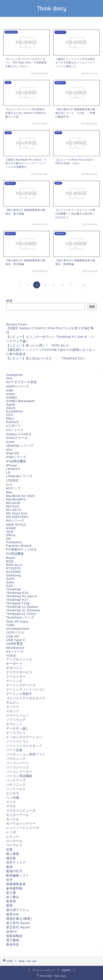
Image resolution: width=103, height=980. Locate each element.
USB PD (13, 636)
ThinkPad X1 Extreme (23, 610)
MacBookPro (16, 499)
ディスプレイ (16, 733)
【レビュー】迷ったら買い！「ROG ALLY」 (39, 345)
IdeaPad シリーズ (20, 446)
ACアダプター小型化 (22, 382)
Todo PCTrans (17, 622)
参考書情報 (14, 888)
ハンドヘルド (16, 789)
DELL (10, 418)
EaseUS (12, 422)
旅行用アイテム (18, 910)
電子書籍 (13, 940)
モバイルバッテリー (21, 823)
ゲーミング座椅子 (19, 694)
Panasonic (14, 542)
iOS (9, 450)
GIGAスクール (17, 438)
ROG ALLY (15, 565)
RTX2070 (13, 568)
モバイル (13, 819)
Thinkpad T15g (18, 603)
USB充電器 (15, 644)
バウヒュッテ (16, 759)
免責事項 (66, 970)
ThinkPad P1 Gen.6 (22, 596)
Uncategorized (18, 629)
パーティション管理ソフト (26, 754)
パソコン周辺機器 (19, 776)
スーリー (13, 707)
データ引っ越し (18, 728)
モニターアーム (18, 815)
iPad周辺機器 (16, 461)
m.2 (9, 484)
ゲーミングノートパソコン (26, 689)
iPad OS (13, 453)
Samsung (13, 575)
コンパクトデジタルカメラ (26, 698)
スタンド (13, 711)
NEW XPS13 (16, 525)
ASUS (11, 408)
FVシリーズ (15, 430)
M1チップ (13, 488)
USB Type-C (16, 640)
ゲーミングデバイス (21, 685)
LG (8, 472)
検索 (9, 301)
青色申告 (13, 944)
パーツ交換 (14, 750)
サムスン (13, 702)
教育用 (11, 901)
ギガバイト (14, 668)
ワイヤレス (14, 845)
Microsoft (13, 503)
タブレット (14, 724)
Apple (11, 404)
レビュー (13, 836)
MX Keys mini (17, 513)
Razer (11, 558)
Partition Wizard (19, 546)
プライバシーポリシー (43, 970)
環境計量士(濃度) (19, 919)
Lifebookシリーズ (19, 476)
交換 (9, 849)
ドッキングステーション (24, 737)
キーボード (14, 664)
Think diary (52, 8)
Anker (11, 394)
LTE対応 (12, 480)
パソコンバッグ (18, 767)
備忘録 (11, 858)
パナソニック (16, 785)
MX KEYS (14, 510)
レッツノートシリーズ (23, 828)
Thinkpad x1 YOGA (21, 614)
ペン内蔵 (13, 798)
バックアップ (16, 780)
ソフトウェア (16, 720)
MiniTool (13, 506)
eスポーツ (14, 426)
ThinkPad (14, 589)
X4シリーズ (15, 651)
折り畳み (13, 897)
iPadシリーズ (16, 457)
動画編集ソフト (18, 875)
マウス (11, 806)
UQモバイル (15, 632)
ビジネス (13, 793)
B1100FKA (14, 411)
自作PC (12, 932)
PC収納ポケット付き (22, 549)
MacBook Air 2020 (20, 496)
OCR (10, 532)
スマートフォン (18, 715)
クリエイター (16, 676)
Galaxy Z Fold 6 (19, 434)
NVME (11, 528)
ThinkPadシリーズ (20, 617)
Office (11, 535)
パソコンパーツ (18, 763)
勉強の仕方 (14, 871)
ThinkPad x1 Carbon (22, 607)
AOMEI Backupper (21, 401)
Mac (9, 492)
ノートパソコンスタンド (24, 746)
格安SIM (12, 914)
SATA (10, 579)
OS (9, 539)
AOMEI (12, 397)
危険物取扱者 (16, 884)
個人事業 (13, 854)
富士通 (11, 893)
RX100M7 (14, 572)
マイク (11, 802)
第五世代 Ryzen (18, 927)
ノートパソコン (18, 741)
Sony (10, 582)
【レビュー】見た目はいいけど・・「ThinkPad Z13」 (47, 358)
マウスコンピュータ (21, 810)
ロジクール (14, 841)
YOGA (11, 655)
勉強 (9, 867)
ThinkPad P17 (17, 600)
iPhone (12, 465)
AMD (10, 390)
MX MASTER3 (17, 517)
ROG (10, 561)
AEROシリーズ (18, 386)
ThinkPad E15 (17, 593)
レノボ (11, 832)
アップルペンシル (19, 659)
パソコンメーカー (19, 772)
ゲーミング (14, 681)
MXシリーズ (15, 520)
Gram (10, 442)
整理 (9, 906)
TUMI (10, 625)
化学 (9, 880)
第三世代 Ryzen (18, 923)
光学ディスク (16, 862)
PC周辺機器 (15, 554)
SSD (10, 586)
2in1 (10, 378)
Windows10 (15, 648)
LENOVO (13, 469)
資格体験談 (14, 936)
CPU (10, 415)
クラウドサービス (19, 672)
